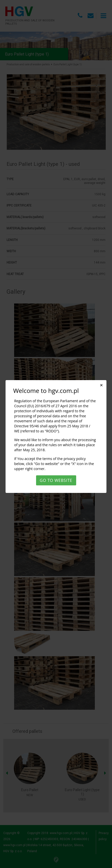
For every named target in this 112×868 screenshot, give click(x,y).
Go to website (56, 480)
